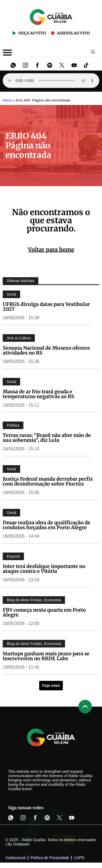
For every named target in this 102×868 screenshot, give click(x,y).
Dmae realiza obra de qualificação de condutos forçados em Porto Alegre (47, 525)
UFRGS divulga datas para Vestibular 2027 (46, 307)
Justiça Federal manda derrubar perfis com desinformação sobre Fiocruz (48, 481)
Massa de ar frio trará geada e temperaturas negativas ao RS (38, 394)
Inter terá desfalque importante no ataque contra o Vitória (44, 569)
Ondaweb (21, 844)
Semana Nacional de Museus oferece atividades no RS (46, 350)
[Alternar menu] (7, 52)
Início (7, 100)
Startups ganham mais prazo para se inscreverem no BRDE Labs (46, 656)
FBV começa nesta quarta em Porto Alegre (44, 612)
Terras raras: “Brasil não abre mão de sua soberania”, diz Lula (47, 438)
